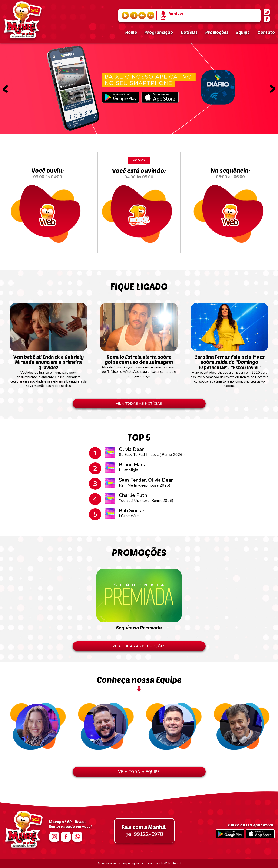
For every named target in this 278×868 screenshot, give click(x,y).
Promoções (217, 32)
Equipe (243, 32)
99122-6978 (144, 831)
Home (131, 32)
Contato (266, 32)
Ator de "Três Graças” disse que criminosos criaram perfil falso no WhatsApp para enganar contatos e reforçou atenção (139, 364)
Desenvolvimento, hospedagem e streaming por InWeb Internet (139, 863)
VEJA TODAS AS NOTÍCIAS (139, 404)
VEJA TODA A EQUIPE (139, 772)
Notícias (189, 32)
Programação (159, 32)
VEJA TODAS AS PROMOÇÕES (139, 646)
